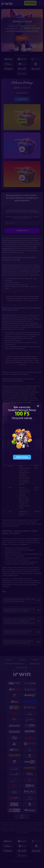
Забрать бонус (22, 456)
